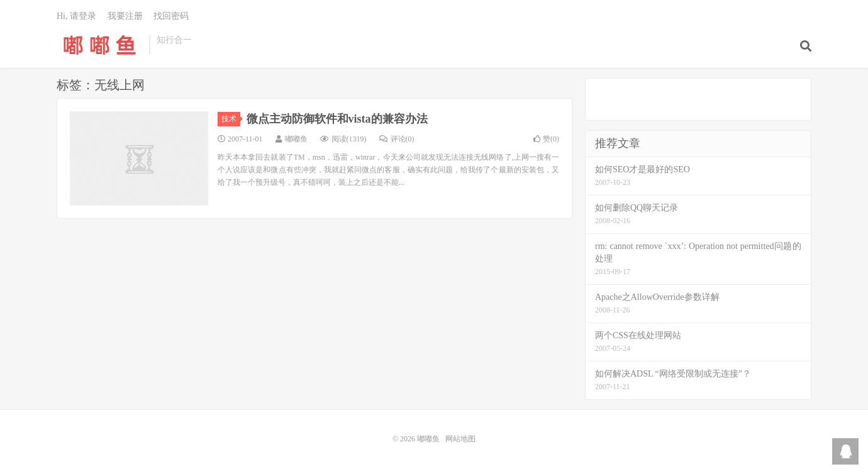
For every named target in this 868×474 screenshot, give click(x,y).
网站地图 (460, 439)
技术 (231, 119)
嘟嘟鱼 (100, 45)
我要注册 (125, 16)
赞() (546, 139)
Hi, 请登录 (76, 16)
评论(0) (397, 139)
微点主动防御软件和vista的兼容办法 (337, 119)
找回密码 (171, 16)
